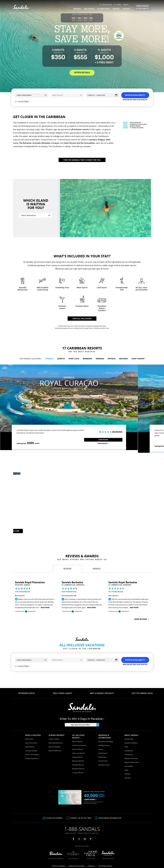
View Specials (30, 747)
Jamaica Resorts (78, 749)
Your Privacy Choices (105, 866)
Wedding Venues (104, 745)
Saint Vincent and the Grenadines (79, 143)
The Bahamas (25, 143)
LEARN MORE (90, 799)
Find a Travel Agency (32, 755)
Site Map (127, 778)
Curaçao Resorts (78, 773)
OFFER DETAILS (82, 73)
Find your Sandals (31, 751)
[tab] (67, 569)
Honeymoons (103, 753)
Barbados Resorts (78, 769)
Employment (129, 751)
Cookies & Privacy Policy (76, 866)
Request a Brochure (131, 758)
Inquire (101, 749)
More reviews (142, 619)
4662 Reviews (117, 432)
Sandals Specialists (32, 758)
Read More (45, 608)
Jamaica (93, 140)
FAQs (126, 747)
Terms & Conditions (59, 866)
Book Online (29, 739)
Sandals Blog (129, 739)
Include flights (22, 101)
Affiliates (127, 774)
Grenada (36, 143)
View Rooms (103, 440)
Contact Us (91, 866)
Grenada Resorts (78, 765)
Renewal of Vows (104, 765)
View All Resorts (78, 742)
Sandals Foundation (131, 743)
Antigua (101, 140)
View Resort (103, 443)
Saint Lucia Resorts (79, 753)
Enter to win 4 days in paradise (82, 719)
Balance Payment (55, 747)
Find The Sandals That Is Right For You (82, 160)
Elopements (102, 757)
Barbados (46, 143)
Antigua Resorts (78, 757)
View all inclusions (82, 319)
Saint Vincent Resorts (79, 745)
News (126, 770)
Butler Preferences (55, 751)
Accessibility (129, 766)
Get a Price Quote (31, 743)
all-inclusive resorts (80, 129)
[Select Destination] (36, 215)
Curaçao (55, 143)
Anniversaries (103, 761)
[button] (5, 598)
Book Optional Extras (56, 743)
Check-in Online (54, 739)
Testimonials (129, 755)
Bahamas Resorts (78, 761)
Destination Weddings (106, 742)
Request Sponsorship (132, 762)
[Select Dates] (102, 95)
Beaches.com (13, 531)
